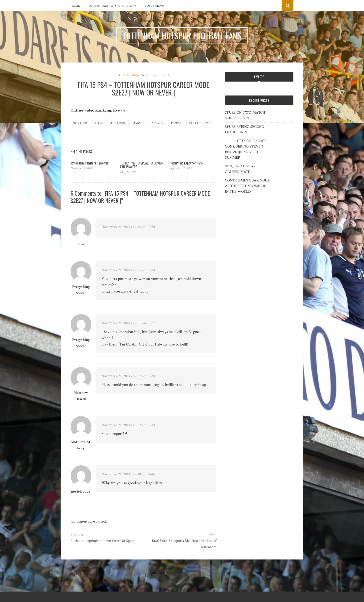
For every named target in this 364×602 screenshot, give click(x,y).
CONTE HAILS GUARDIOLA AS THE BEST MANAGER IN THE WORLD (247, 186)
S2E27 (176, 123)
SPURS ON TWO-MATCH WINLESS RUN (245, 115)
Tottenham (154, 6)
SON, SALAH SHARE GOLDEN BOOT (241, 169)
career (80, 123)
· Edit (151, 227)
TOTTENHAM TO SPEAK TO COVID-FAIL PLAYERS (141, 165)
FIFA (99, 123)
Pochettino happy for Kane (186, 163)
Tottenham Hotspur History (112, 6)
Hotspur (118, 123)
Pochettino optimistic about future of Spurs (102, 541)
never (158, 123)
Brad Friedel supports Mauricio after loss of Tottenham (184, 544)
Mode (139, 123)
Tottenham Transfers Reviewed (90, 163)
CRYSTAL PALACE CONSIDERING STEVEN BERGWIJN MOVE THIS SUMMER (246, 149)
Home (75, 6)
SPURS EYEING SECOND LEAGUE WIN (245, 130)
